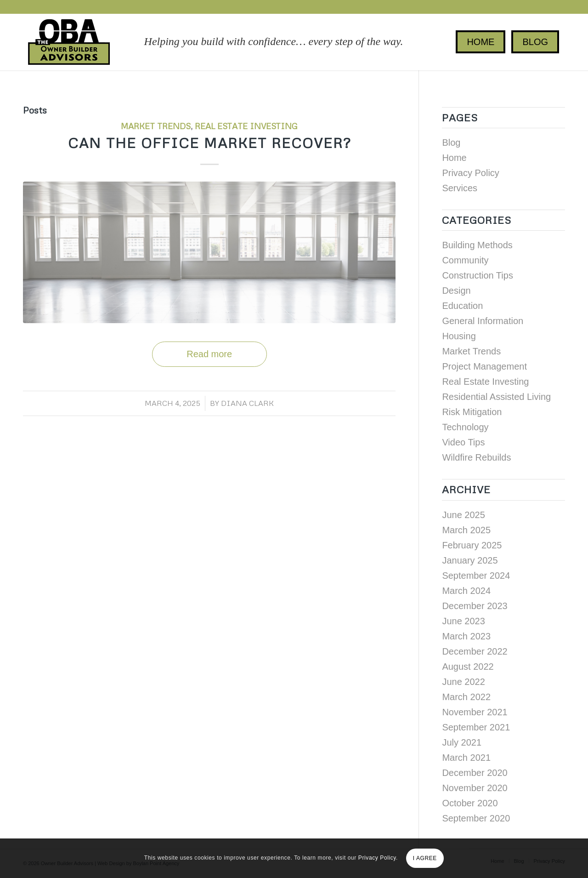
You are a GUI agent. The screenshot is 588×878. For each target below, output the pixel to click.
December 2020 (475, 773)
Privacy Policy (470, 173)
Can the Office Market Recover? (209, 143)
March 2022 (466, 697)
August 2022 (468, 667)
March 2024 (466, 591)
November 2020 (475, 788)
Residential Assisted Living (496, 397)
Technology (465, 427)
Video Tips (463, 442)
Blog (451, 143)
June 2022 (463, 682)
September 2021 (476, 727)
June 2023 (463, 621)
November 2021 (475, 712)
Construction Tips (478, 275)
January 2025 (470, 560)
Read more (209, 354)
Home (454, 158)
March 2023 (466, 636)
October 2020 (470, 803)
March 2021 (466, 758)
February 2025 (472, 545)
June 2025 (463, 515)
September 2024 (476, 576)
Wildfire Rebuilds (476, 457)
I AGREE (425, 858)
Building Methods (477, 245)
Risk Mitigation (472, 412)
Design (456, 291)
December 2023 (475, 606)
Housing (459, 336)
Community (465, 260)
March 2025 (466, 530)
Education (462, 306)
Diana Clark (247, 403)
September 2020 (476, 818)
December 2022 (475, 651)
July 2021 (462, 742)
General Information (483, 321)
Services (460, 188)
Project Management (484, 366)
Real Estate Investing (246, 126)
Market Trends (156, 126)
